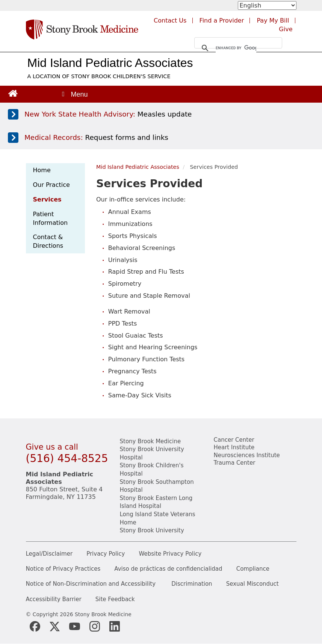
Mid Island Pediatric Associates (110, 63)
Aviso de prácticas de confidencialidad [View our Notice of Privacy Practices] (168, 569)
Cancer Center (234, 440)
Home (42, 170)
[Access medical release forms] (159, 138)
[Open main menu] (74, 94)
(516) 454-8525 (67, 458)
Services (47, 199)
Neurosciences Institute (247, 455)
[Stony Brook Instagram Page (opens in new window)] (95, 626)
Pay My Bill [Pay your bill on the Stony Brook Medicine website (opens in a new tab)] (273, 20)
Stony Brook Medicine (150, 441)
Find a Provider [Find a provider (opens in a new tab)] (222, 20)
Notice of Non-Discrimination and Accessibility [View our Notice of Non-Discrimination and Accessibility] (91, 584)
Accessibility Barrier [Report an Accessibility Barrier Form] (54, 599)
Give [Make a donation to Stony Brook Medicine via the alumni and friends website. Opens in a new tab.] (286, 29)
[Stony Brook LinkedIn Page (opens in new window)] (115, 626)
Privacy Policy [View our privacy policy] (106, 554)
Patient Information (51, 218)
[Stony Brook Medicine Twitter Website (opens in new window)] (74, 626)
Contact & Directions (48, 241)
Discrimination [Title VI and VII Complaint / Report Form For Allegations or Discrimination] (192, 584)
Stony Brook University (152, 530)
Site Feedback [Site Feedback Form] (115, 599)
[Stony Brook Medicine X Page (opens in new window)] (55, 627)
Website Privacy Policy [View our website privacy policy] (170, 554)
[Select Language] (267, 5)
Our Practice (51, 185)
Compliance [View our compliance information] (253, 569)
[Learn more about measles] (159, 114)
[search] (236, 48)
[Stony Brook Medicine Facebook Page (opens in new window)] (35, 626)
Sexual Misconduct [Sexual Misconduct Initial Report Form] (252, 584)
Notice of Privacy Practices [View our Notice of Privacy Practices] (63, 569)
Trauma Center (235, 463)
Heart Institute (234, 447)
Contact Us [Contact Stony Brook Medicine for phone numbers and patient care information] (170, 20)
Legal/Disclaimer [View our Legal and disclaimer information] (49, 554)
